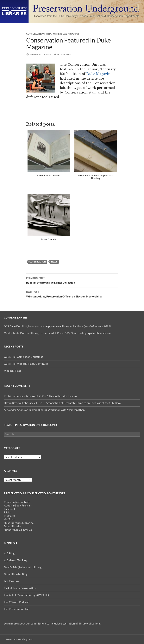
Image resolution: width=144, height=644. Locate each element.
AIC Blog (9, 553)
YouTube (9, 519)
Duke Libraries (13, 526)
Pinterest (9, 516)
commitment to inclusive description (53, 623)
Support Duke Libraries (18, 530)
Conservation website (17, 502)
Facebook (10, 509)
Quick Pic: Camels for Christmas (23, 357)
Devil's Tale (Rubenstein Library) (23, 567)
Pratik (8, 396)
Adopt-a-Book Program (18, 505)
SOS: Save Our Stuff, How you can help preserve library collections (44, 326)
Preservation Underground (20, 639)
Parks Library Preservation (20, 588)
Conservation (35, 34)
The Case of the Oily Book (106, 403)
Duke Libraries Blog (16, 574)
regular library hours (99, 333)
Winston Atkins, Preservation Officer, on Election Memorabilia (72, 294)
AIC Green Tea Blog (16, 560)
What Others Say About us (63, 34)
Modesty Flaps (13, 371)
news (54, 262)
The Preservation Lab (17, 609)
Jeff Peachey (11, 581)
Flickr (7, 512)
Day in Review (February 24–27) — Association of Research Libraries (45, 403)
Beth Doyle (64, 54)
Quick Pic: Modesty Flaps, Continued (26, 364)
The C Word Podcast (16, 602)
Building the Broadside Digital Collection (72, 280)
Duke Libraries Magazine (19, 523)
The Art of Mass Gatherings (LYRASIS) (26, 595)
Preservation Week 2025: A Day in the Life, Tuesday (46, 396)
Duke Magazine (99, 74)
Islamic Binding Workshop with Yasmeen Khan (57, 410)
